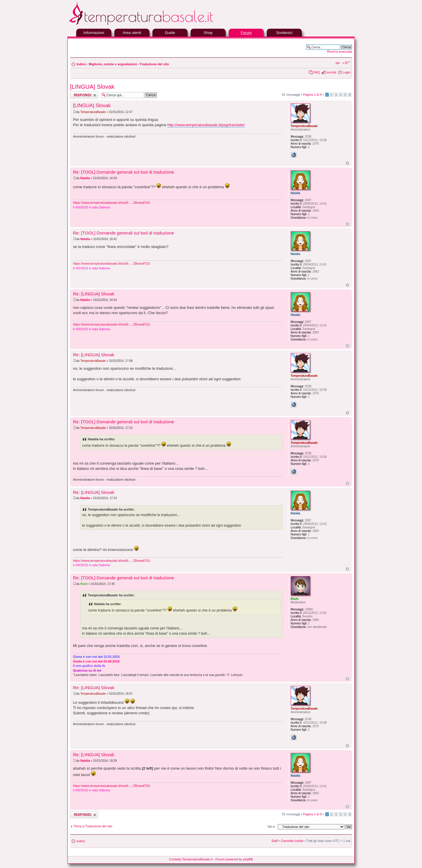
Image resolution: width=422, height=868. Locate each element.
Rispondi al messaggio (84, 95)
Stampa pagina (337, 63)
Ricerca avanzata (340, 52)
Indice (81, 64)
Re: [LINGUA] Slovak (94, 294)
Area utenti (132, 33)
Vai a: (271, 826)
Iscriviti (331, 72)
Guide (170, 33)
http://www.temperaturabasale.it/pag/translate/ (206, 125)
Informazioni (94, 33)
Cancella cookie (292, 841)
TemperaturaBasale (93, 112)
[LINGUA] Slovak (92, 87)
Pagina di (312, 95)
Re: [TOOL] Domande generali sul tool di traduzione (124, 172)
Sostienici (284, 33)
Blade (84, 584)
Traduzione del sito (154, 64)
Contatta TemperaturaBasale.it (191, 859)
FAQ (316, 72)
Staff (275, 841)
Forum (246, 33)
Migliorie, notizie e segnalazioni (113, 64)
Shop (208, 33)
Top (347, 163)
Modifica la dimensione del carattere (346, 63)
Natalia (85, 178)
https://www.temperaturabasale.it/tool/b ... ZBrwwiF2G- (112, 203)
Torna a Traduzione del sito (93, 826)
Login (347, 72)
